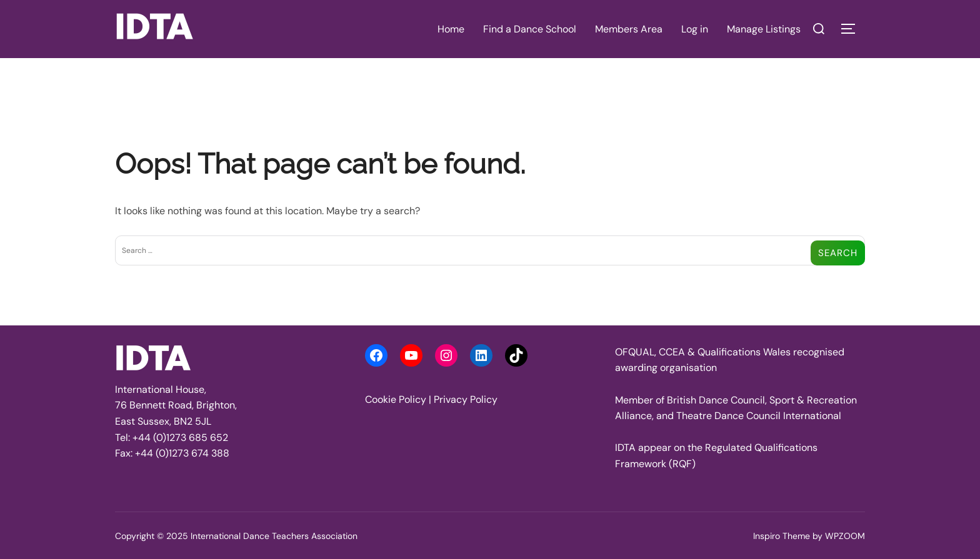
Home (451, 29)
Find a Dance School (530, 29)
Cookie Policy (396, 399)
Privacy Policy (466, 399)
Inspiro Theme (782, 536)
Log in (695, 29)
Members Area (629, 29)
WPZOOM (845, 536)
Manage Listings (764, 29)
